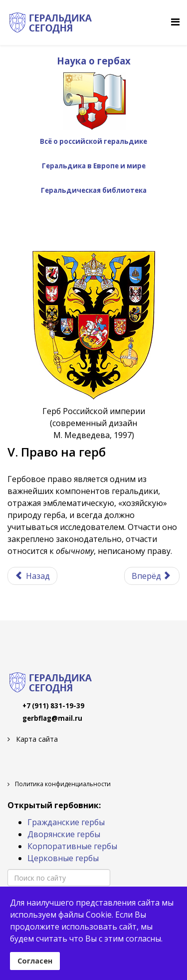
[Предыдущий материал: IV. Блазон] (32, 576)
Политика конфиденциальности (62, 784)
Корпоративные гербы (72, 846)
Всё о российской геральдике (93, 141)
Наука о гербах (94, 61)
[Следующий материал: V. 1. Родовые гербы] (152, 576)
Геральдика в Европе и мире (94, 166)
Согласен (35, 961)
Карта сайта (36, 739)
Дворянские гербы (64, 834)
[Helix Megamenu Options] (175, 22)
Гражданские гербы (66, 822)
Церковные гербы (63, 858)
